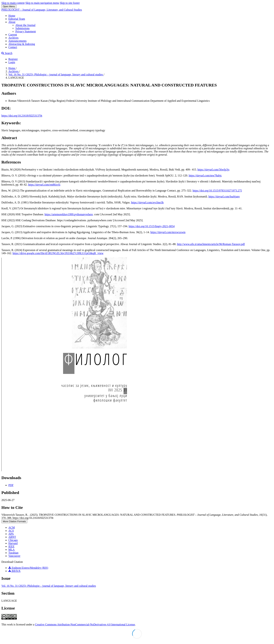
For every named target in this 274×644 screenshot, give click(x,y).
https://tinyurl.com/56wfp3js (213, 170)
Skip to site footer (70, 3)
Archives (13, 38)
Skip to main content (13, 3)
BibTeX (14, 571)
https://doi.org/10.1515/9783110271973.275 (217, 191)
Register (13, 59)
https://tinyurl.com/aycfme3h (147, 202)
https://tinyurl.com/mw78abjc (205, 175)
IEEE (11, 546)
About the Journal (25, 25)
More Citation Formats (14, 521)
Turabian (13, 553)
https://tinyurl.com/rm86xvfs (44, 185)
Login (12, 62)
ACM (12, 528)
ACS (11, 531)
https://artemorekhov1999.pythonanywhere (69, 214)
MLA (12, 550)
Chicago (13, 540)
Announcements (17, 41)
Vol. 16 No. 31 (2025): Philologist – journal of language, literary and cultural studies (56, 74)
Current (13, 35)
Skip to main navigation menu (42, 3)
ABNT (12, 537)
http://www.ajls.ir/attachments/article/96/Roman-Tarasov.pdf (211, 244)
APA (11, 534)
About (12, 22)
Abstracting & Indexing (22, 44)
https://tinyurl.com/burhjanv (224, 196)
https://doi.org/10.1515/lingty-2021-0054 (152, 226)
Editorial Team (17, 19)
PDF (11, 485)
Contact (13, 47)
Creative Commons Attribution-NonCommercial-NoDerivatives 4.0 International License (85, 624)
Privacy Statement (26, 31)
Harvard (13, 543)
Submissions (22, 28)
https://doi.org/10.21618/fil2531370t (22, 116)
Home (12, 16)
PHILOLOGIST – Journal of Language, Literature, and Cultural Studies (42, 10)
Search (7, 53)
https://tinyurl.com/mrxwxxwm (168, 232)
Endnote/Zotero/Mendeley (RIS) (28, 568)
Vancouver (14, 556)
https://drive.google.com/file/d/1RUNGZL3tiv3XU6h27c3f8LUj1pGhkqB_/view (58, 253)
